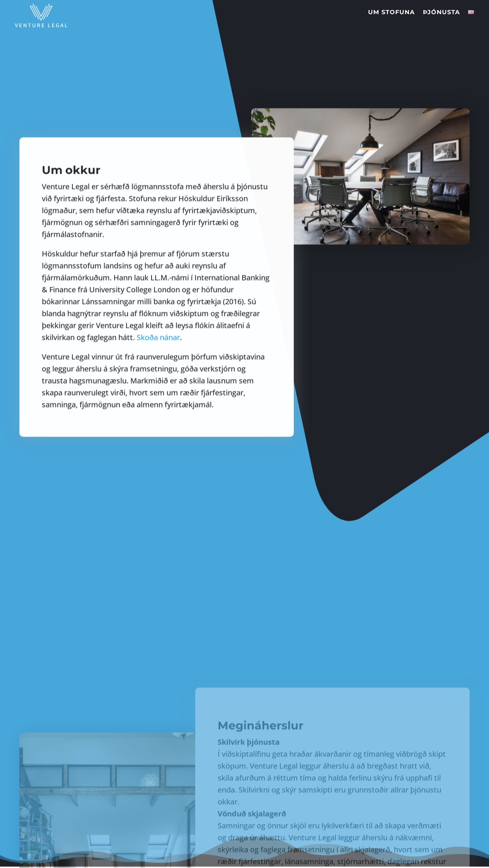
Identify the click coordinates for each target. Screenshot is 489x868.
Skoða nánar (158, 380)
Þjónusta (441, 4)
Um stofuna (391, 4)
